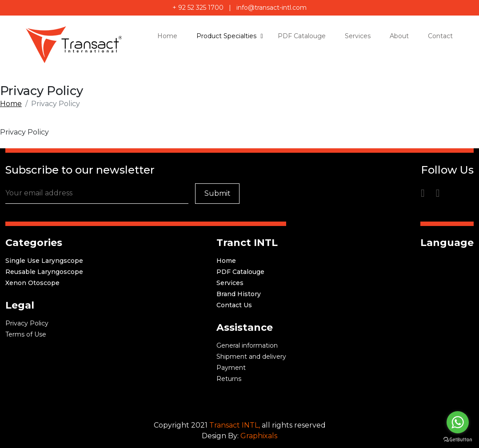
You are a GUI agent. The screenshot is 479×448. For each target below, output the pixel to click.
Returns (229, 379)
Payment (231, 368)
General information (247, 345)
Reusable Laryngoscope (44, 272)
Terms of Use (26, 334)
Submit (218, 193)
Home (11, 104)
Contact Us (234, 305)
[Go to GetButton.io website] (458, 439)
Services (230, 283)
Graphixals (259, 436)
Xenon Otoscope (32, 283)
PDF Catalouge (240, 272)
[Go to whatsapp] (458, 422)
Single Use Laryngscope (44, 261)
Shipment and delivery (251, 357)
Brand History (239, 294)
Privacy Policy (27, 323)
